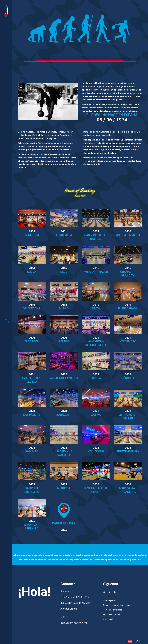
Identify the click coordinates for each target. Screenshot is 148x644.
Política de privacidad (113, 610)
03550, (64, 603)
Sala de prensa (110, 600)
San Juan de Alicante (79, 603)
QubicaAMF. (135, 560)
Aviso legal (108, 619)
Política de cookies (112, 614)
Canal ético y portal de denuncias (118, 605)
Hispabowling (100, 560)
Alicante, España (69, 609)
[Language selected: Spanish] (134, 641)
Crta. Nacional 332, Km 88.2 (75, 597)
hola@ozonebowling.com (74, 623)
